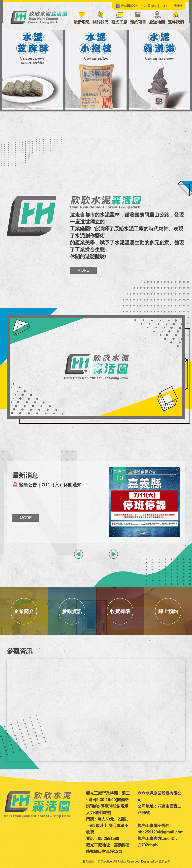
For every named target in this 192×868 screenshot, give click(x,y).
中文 (143, 6)
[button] (100, 18)
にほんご (165, 6)
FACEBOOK (127, 6)
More (83, 270)
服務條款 (88, 862)
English (153, 6)
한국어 (178, 6)
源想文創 (164, 862)
